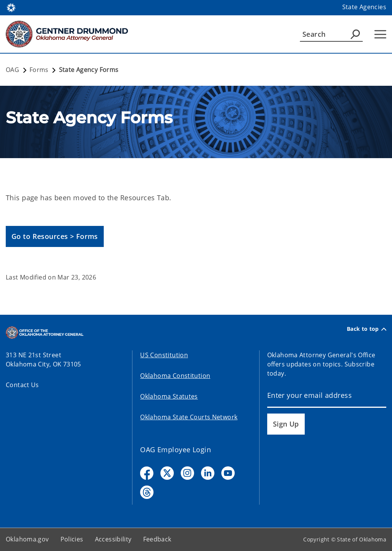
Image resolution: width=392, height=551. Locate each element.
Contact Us (22, 385)
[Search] (331, 34)
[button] (55, 236)
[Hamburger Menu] (380, 34)
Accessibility (113, 539)
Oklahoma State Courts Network (189, 417)
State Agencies (364, 7)
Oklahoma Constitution (175, 376)
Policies (72, 539)
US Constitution (164, 355)
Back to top (367, 329)
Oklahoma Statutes (169, 396)
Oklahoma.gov (27, 539)
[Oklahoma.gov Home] (11, 7)
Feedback (157, 539)
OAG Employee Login (176, 450)
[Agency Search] (355, 34)
